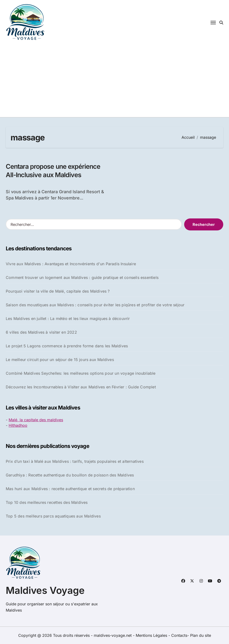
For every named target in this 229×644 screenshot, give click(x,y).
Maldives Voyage (45, 590)
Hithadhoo (18, 425)
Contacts (179, 635)
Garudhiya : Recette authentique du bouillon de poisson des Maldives (70, 475)
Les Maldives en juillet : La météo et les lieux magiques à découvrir (68, 319)
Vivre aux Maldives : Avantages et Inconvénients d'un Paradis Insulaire (71, 264)
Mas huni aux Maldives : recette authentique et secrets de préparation (70, 489)
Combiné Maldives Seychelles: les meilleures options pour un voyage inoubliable (81, 373)
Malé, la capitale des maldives (36, 420)
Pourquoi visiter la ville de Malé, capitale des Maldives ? (58, 291)
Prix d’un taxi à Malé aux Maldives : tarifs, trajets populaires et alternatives (75, 462)
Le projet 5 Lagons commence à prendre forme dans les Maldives (67, 346)
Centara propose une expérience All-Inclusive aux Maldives (54, 171)
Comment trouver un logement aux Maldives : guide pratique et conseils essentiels (82, 277)
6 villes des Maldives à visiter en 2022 (41, 332)
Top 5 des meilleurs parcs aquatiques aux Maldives (53, 516)
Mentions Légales (152, 635)
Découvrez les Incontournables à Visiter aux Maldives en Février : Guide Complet (81, 387)
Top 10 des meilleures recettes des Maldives (47, 503)
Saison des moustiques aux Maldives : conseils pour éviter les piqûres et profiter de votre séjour (95, 305)
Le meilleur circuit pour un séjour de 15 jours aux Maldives (60, 360)
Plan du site (201, 635)
